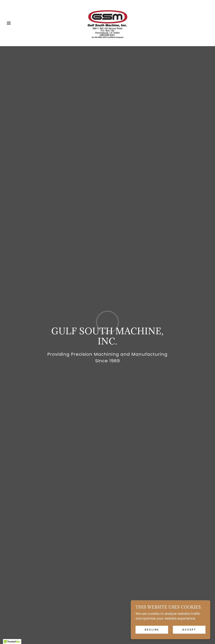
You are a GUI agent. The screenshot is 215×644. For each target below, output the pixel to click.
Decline (152, 630)
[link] (107, 23)
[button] (11, 23)
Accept (189, 630)
